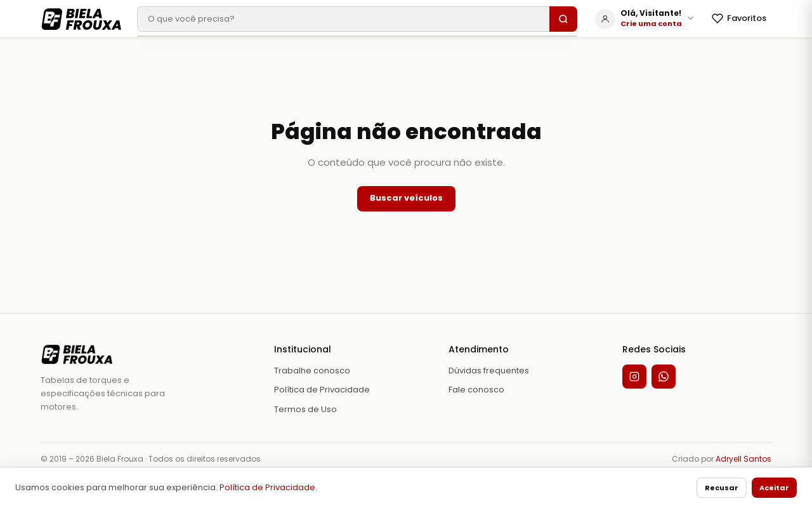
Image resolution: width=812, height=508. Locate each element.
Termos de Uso (305, 409)
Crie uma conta (651, 23)
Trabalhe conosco (312, 371)
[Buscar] (563, 19)
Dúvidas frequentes (489, 371)
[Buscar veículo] (343, 19)
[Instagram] (634, 377)
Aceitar (774, 488)
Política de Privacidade (267, 487)
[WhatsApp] (664, 377)
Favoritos (739, 18)
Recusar (722, 488)
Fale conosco (476, 390)
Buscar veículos (406, 198)
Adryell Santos (743, 459)
